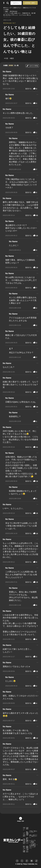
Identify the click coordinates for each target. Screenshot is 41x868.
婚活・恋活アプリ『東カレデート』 (33, 836)
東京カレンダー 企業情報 (24, 849)
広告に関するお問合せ (24, 841)
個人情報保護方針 (27, 833)
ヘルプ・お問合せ (24, 835)
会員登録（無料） (30, 3)
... (37, 71)
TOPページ (24, 829)
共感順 (5, 65)
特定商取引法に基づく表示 (27, 849)
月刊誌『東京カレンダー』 (33, 832)
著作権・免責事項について (27, 841)
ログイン (16, 3)
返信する (28, 89)
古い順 (16, 65)
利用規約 (27, 828)
